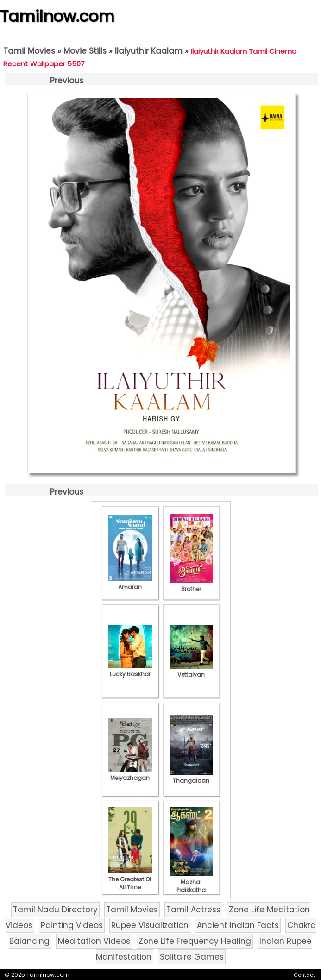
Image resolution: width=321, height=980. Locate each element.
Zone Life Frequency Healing (195, 941)
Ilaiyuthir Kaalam (149, 51)
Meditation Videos (94, 941)
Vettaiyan (191, 671)
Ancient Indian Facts (238, 925)
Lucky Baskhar (130, 670)
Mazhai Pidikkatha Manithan (191, 886)
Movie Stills (85, 51)
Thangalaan (191, 777)
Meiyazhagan (130, 774)
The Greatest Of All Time (130, 879)
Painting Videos (72, 925)
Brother (191, 585)
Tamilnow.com (57, 16)
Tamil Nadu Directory (55, 910)
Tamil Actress (193, 910)
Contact (304, 975)
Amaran (130, 583)
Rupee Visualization (150, 925)
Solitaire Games (192, 957)
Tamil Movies (29, 51)
